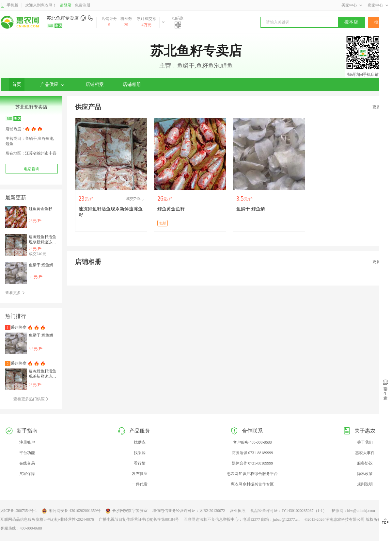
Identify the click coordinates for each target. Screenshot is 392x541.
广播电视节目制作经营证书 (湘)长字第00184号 (139, 519)
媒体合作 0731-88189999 (252, 463)
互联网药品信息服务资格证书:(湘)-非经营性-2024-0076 (47, 519)
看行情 (140, 463)
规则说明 (365, 484)
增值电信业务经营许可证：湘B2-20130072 (189, 511)
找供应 (140, 442)
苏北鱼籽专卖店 (63, 18)
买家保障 (27, 474)
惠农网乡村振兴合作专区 (252, 484)
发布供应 (140, 474)
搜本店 (351, 22)
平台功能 (27, 453)
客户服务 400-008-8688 (252, 442)
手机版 (9, 5)
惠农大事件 (365, 453)
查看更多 (15, 293)
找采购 (140, 453)
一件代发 (140, 484)
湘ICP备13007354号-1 (19, 511)
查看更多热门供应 (31, 399)
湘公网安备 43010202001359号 (71, 511)
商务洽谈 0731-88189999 (252, 453)
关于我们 (365, 442)
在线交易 (27, 463)
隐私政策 (365, 474)
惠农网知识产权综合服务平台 (252, 474)
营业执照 (238, 511)
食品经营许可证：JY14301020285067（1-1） (288, 511)
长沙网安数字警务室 (126, 511)
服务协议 (365, 463)
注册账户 (27, 442)
